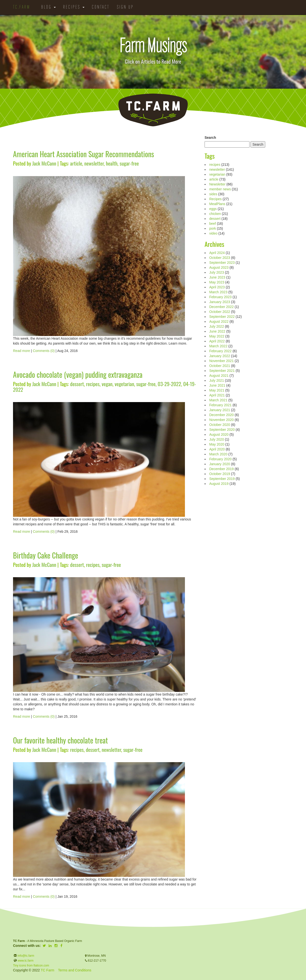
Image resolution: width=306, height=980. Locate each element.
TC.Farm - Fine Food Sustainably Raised (153, 110)
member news (220, 189)
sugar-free (129, 163)
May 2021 (217, 390)
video (213, 233)
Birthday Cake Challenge (46, 555)
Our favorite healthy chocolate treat (60, 740)
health (112, 163)
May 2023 (217, 282)
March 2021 (218, 400)
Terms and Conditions (75, 970)
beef (213, 224)
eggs (213, 209)
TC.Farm (22, 7)
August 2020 (219, 434)
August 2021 (219, 376)
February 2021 (220, 405)
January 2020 (220, 464)
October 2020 (220, 425)
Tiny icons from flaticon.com (31, 966)
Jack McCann (44, 163)
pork (213, 228)
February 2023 (220, 297)
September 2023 (222, 263)
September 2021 (222, 371)
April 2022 (217, 341)
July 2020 (217, 439)
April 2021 (217, 395)
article (76, 163)
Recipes (74, 7)
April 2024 (217, 253)
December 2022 (222, 307)
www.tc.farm (26, 961)
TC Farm (48, 970)
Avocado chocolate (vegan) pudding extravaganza (78, 374)
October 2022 (220, 312)
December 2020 (222, 415)
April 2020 (217, 449)
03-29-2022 (169, 384)
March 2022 (218, 346)
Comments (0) (44, 351)
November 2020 (222, 420)
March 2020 (218, 454)
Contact (101, 7)
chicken (215, 214)
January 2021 (220, 410)
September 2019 (222, 479)
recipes (93, 384)
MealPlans (217, 204)
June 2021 (217, 385)
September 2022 (222, 317)
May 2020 (217, 444)
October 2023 (220, 258)
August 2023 (219, 267)
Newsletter (217, 184)
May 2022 (217, 336)
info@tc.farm (25, 956)
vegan (107, 384)
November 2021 (222, 361)
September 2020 (222, 430)
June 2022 (217, 331)
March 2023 (218, 292)
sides (213, 194)
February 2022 (220, 351)
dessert (77, 384)
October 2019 (220, 474)
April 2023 (217, 287)
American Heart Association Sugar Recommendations (83, 154)
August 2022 (219, 322)
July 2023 (217, 272)
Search (210, 138)
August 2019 (219, 484)
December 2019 (222, 469)
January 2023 (220, 302)
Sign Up (125, 7)
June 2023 (217, 277)
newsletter (94, 163)
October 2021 (220, 366)
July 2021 (217, 380)
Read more (21, 351)
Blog (49, 7)
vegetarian (124, 384)
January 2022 (220, 356)
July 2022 (217, 326)
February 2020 (220, 459)
